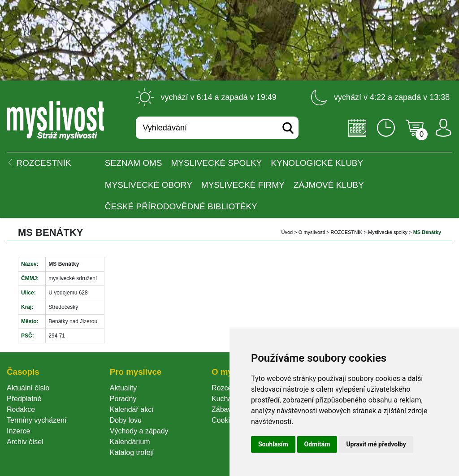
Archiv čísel (25, 442)
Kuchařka (227, 399)
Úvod (287, 232)
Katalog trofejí (132, 452)
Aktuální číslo (28, 388)
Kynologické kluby (317, 163)
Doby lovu (126, 420)
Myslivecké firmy (243, 185)
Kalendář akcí (132, 409)
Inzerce (18, 431)
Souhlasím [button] (273, 444)
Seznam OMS (134, 163)
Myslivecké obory (149, 185)
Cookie (225, 420)
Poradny (123, 399)
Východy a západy (139, 431)
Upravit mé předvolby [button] (376, 444)
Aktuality (123, 388)
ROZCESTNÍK (347, 232)
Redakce (21, 409)
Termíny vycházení (37, 420)
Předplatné (24, 399)
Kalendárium (130, 442)
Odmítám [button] (317, 444)
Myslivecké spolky (217, 163)
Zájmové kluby (329, 185)
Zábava (223, 409)
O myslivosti (312, 232)
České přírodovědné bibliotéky (181, 206)
